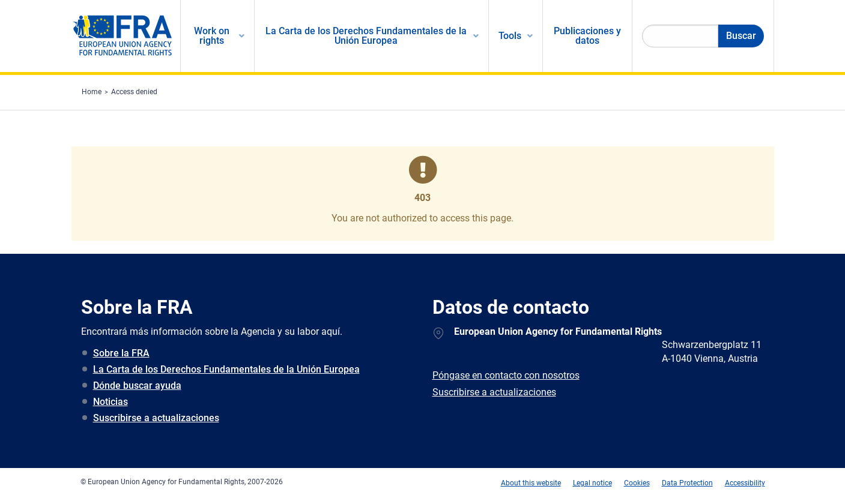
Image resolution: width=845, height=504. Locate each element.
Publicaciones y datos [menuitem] (587, 36)
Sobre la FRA (121, 353)
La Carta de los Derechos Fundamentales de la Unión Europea (226, 369)
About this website (531, 483)
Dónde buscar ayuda (137, 385)
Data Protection (687, 483)
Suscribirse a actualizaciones (156, 418)
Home (92, 92)
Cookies (637, 483)
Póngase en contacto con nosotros (506, 375)
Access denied (134, 92)
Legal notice (592, 483)
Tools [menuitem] (510, 36)
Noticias (111, 402)
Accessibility (745, 483)
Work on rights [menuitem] (212, 36)
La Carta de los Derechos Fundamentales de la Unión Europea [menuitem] (366, 36)
